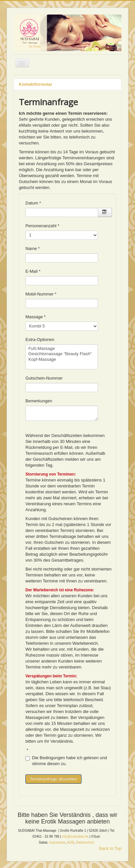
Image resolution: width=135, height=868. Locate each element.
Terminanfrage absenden (53, 779)
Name (33, 248)
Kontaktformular (35, 84)
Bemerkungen (39, 401)
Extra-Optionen (40, 340)
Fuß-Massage (62, 349)
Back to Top (110, 848)
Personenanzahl (42, 226)
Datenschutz (85, 842)
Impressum (57, 842)
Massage (35, 317)
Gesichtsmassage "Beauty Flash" (62, 354)
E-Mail (33, 271)
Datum (33, 203)
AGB (70, 842)
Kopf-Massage (62, 360)
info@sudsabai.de (75, 837)
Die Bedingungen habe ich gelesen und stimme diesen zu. (66, 761)
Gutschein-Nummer (44, 378)
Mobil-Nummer (41, 294)
